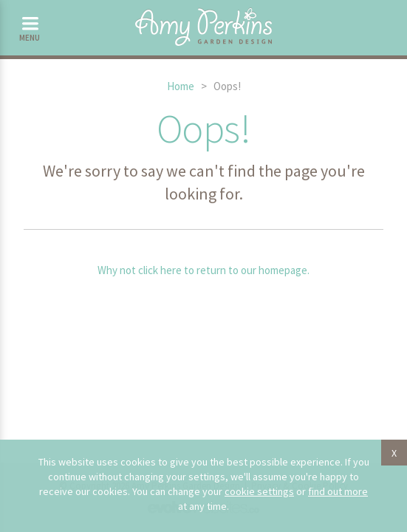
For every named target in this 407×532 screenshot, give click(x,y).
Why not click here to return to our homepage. (203, 270)
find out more (338, 491)
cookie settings (259, 491)
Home (181, 86)
